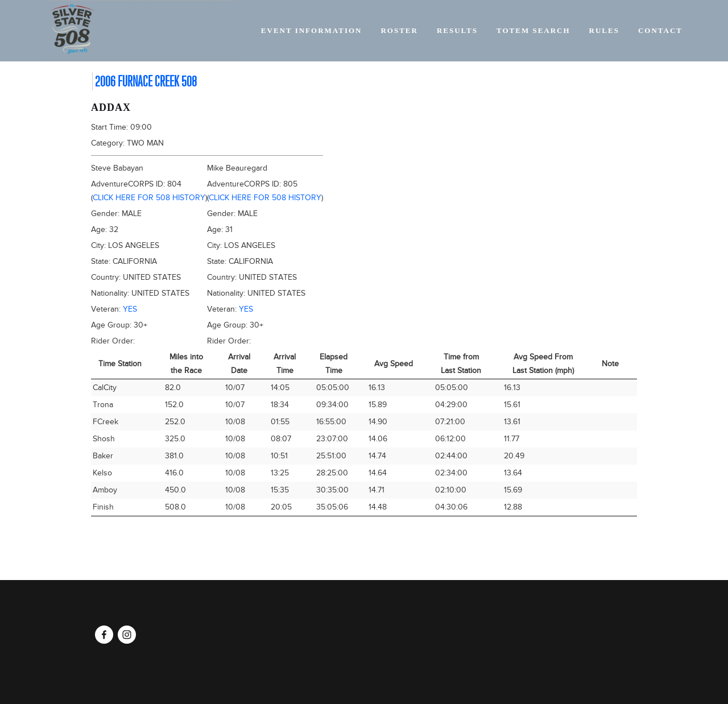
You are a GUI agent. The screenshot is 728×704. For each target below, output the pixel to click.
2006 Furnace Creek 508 (146, 81)
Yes (130, 309)
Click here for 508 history (149, 198)
